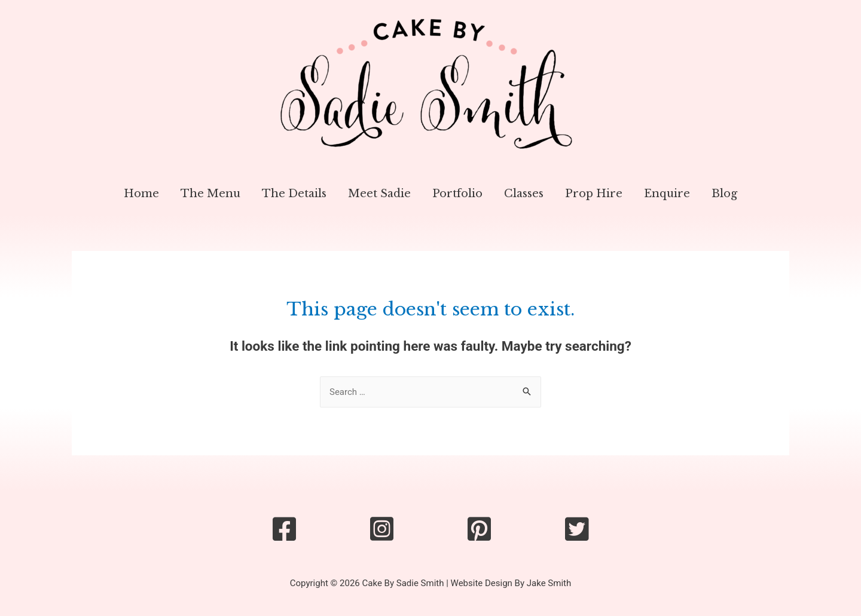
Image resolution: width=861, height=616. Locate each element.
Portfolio (457, 194)
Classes (524, 194)
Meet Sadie (379, 194)
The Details (294, 194)
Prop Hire (594, 194)
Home (141, 194)
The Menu (210, 194)
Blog (724, 194)
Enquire (667, 194)
